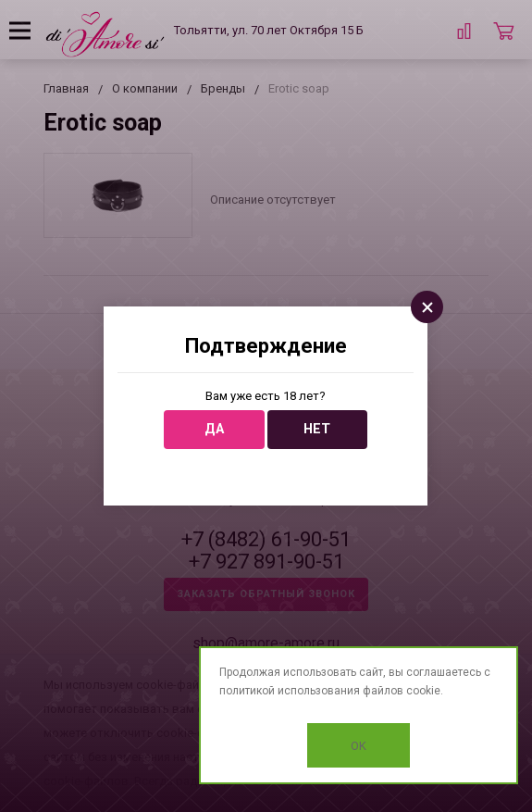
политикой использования (290, 691)
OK (359, 746)
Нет (317, 429)
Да (214, 429)
